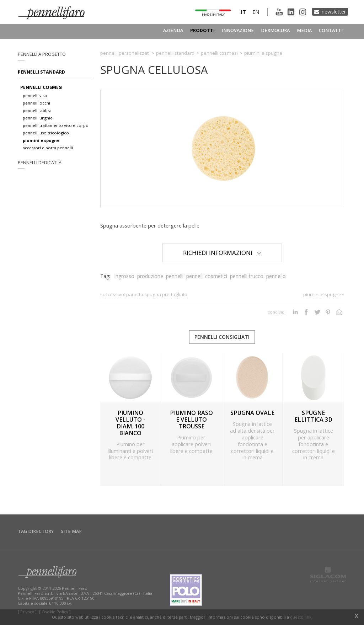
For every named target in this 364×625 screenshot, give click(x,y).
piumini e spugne (41, 140)
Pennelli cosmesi (219, 53)
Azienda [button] (173, 30)
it (243, 12)
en (256, 12)
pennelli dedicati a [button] (40, 163)
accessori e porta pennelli (48, 148)
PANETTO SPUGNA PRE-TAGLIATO (157, 294)
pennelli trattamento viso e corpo (56, 125)
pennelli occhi (36, 103)
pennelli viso (35, 95)
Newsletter (334, 12)
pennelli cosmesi (41, 87)
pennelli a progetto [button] (42, 54)
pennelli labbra (37, 110)
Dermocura (275, 30)
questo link (301, 617)
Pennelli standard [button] (41, 72)
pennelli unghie (38, 118)
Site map (71, 531)
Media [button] (304, 30)
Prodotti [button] (202, 30)
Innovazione (238, 30)
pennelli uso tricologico (46, 133)
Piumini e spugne (263, 53)
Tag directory (36, 531)
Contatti (331, 30)
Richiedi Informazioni (222, 253)
